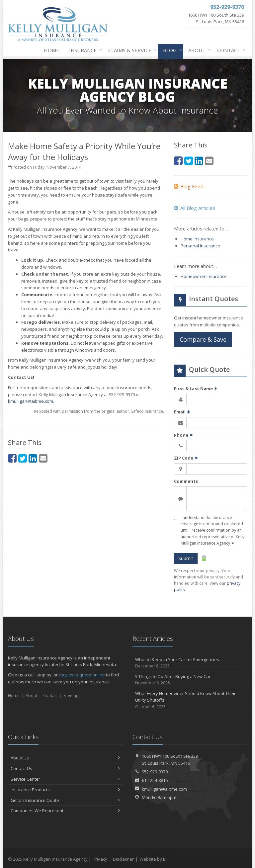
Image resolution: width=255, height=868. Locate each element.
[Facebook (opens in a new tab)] (12, 458)
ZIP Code (186, 458)
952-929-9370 (155, 772)
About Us (65, 758)
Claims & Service (131, 50)
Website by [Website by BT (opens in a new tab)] (154, 859)
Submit (186, 558)
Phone (183, 435)
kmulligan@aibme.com (31, 401)
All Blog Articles (195, 208)
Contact (230, 50)
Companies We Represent (65, 811)
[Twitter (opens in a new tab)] (23, 458)
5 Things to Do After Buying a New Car (190, 680)
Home (51, 50)
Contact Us (65, 768)
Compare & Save (203, 339)
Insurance (84, 50)
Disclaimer (123, 859)
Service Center (65, 779)
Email (182, 412)
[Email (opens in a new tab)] (43, 458)
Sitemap (71, 695)
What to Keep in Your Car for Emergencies (190, 663)
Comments (186, 481)
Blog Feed (189, 186)
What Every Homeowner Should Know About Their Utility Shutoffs (190, 700)
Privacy (100, 859)
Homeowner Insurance (204, 276)
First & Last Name (196, 389)
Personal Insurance (200, 246)
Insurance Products (65, 790)
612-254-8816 (155, 780)
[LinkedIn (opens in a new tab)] (33, 458)
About (198, 50)
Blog (171, 50)
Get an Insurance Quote (65, 800)
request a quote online (82, 675)
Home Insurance (197, 239)
